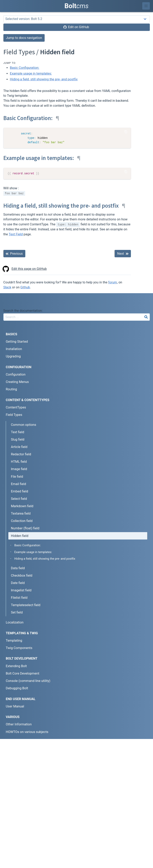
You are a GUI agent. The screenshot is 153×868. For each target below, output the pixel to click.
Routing (11, 389)
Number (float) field (25, 528)
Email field (19, 484)
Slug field (18, 439)
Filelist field (19, 598)
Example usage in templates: (31, 73)
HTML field (19, 462)
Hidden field (20, 536)
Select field (19, 499)
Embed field (20, 491)
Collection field (22, 521)
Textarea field (21, 513)
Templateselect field (26, 605)
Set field (17, 612)
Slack (7, 287)
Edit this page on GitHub (25, 269)
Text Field (16, 234)
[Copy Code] (126, 132)
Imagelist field (21, 590)
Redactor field (21, 454)
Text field (18, 432)
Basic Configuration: (25, 68)
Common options (24, 425)
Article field (19, 447)
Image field (19, 469)
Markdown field (22, 506)
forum (113, 282)
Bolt (77, 6)
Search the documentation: (23, 311)
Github (25, 287)
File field (17, 477)
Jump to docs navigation (24, 38)
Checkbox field (22, 576)
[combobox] (77, 317)
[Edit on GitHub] (77, 27)
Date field (18, 583)
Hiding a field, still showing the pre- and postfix (44, 79)
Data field (18, 568)
